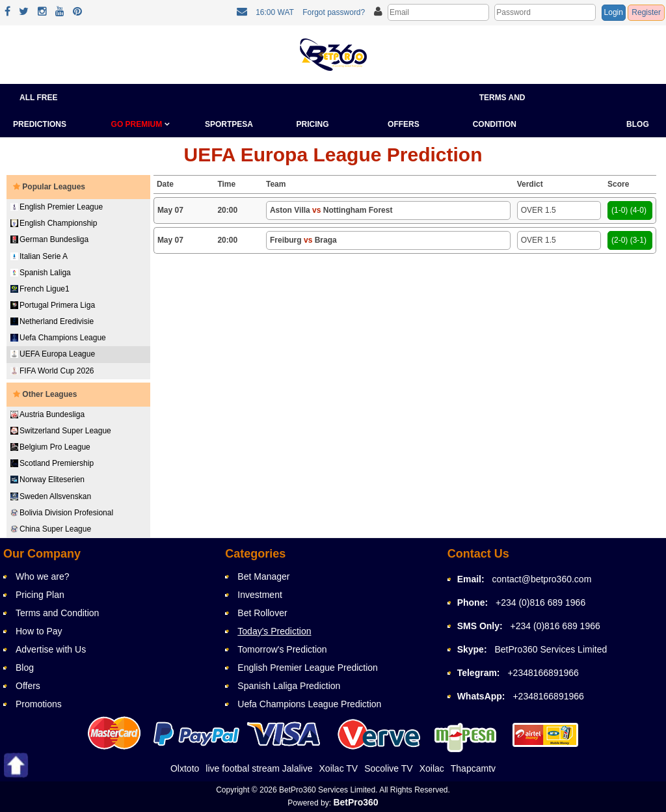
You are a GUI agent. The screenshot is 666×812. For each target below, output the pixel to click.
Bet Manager (263, 576)
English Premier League (57, 207)
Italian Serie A (39, 256)
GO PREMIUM (140, 124)
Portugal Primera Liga (53, 305)
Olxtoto (185, 768)
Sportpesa (229, 124)
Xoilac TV (339, 768)
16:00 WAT (275, 12)
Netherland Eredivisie (52, 321)
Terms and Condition (57, 613)
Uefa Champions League (58, 338)
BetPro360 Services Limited (551, 649)
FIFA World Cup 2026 (52, 371)
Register (646, 12)
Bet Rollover (262, 613)
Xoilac (432, 768)
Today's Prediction (274, 631)
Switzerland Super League (61, 431)
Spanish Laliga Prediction (289, 686)
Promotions (39, 704)
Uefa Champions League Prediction (309, 704)
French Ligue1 (40, 289)
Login (614, 12)
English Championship (54, 223)
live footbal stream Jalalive (259, 768)
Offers (404, 124)
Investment (260, 595)
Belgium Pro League (50, 447)
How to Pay (39, 631)
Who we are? (42, 576)
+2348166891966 (543, 673)
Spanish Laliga (41, 273)
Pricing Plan (40, 595)
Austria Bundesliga (47, 414)
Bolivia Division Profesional (62, 513)
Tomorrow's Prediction (282, 649)
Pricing (313, 124)
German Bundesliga (49, 239)
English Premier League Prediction (308, 668)
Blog (638, 124)
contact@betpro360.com (542, 579)
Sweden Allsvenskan (51, 496)
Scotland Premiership (52, 463)
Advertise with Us (51, 649)
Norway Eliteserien (47, 480)
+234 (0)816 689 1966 (540, 602)
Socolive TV (388, 768)
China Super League (51, 529)
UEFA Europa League (53, 354)
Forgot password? (334, 12)
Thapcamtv (473, 768)
